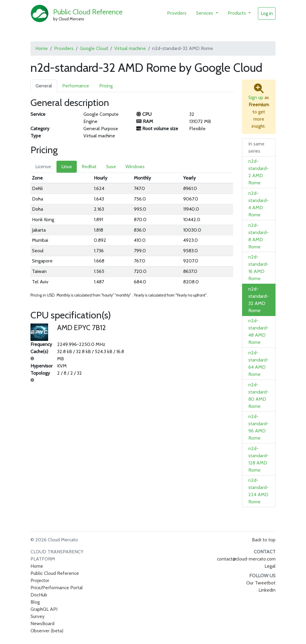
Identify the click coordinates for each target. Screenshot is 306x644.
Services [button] (205, 13)
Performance (76, 86)
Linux (67, 167)
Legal (270, 566)
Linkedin (267, 590)
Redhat (89, 167)
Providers (177, 13)
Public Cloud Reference (88, 12)
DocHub (39, 595)
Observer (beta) (47, 631)
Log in (267, 13)
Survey (38, 616)
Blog (35, 602)
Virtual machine (130, 48)
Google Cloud (94, 48)
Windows (135, 167)
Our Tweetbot (261, 583)
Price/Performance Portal (57, 588)
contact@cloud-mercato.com (246, 559)
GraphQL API (44, 609)
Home (42, 48)
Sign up (256, 97)
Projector (40, 580)
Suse (111, 167)
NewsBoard (42, 624)
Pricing (106, 86)
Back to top (264, 540)
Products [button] (237, 13)
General (44, 86)
